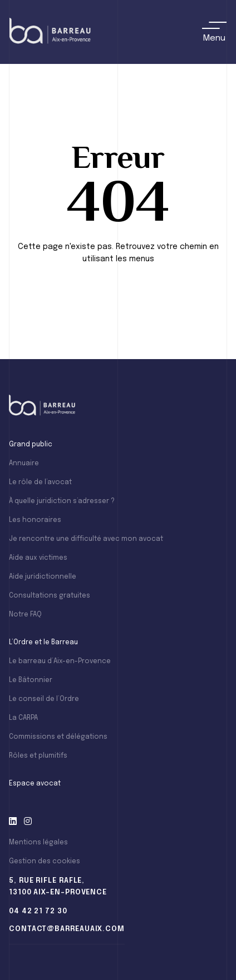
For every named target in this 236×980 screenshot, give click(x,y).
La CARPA (23, 718)
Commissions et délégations (58, 737)
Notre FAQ (25, 615)
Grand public (31, 445)
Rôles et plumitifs (38, 756)
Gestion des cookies (45, 862)
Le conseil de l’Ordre (44, 699)
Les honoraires (35, 520)
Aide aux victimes (38, 558)
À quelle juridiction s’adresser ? (62, 501)
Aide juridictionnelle (43, 577)
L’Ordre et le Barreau (43, 643)
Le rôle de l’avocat (40, 482)
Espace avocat (35, 784)
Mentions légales (38, 843)
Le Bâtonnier (31, 680)
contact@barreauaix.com (67, 929)
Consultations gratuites (50, 596)
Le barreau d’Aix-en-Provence (60, 661)
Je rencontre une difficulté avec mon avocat (86, 539)
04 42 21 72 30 (38, 911)
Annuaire (24, 464)
